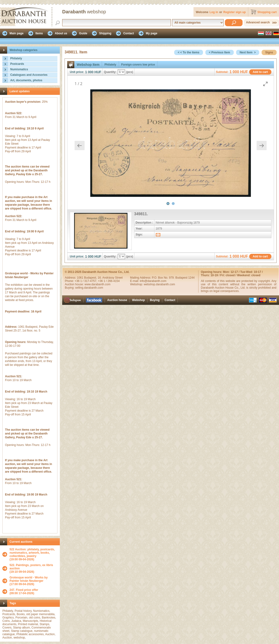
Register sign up (234, 12)
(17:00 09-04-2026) (33, 581)
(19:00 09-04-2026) (33, 554)
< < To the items (188, 52)
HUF (98, 72)
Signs (269, 52)
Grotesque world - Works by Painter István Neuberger (29, 579)
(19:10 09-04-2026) (33, 568)
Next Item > (248, 52)
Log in (214, 12)
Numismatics (19, 69)
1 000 (89, 72)
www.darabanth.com (98, 284)
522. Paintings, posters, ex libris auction (31, 567)
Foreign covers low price (138, 65)
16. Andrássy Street (110, 278)
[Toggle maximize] (265, 84)
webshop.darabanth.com (159, 284)
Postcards (17, 64)
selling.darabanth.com (89, 288)
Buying (155, 300)
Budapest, (91, 278)
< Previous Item (220, 52)
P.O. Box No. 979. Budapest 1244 (173, 278)
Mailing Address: (141, 278)
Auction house (117, 300)
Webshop (138, 300)
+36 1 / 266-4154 (109, 281)
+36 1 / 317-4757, (86, 281)
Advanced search (258, 22)
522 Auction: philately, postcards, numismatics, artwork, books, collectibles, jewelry (32, 553)
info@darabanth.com (153, 281)
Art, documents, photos (26, 80)
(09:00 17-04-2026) (24, 592)
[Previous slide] (80, 146)
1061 (81, 278)
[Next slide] (262, 146)
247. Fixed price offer (24, 590)
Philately (16, 58)
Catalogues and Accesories (29, 75)
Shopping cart (267, 12)
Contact (170, 300)
